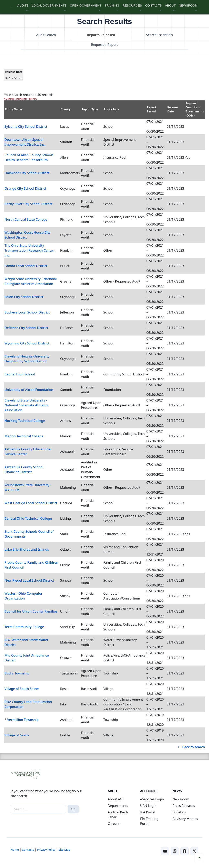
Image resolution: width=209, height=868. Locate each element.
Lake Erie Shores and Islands (27, 549)
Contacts (28, 850)
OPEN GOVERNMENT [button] (86, 5)
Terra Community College (24, 627)
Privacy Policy (46, 850)
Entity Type (111, 109)
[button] (199, 858)
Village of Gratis (17, 735)
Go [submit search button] (73, 809)
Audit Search (46, 35)
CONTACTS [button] (153, 5)
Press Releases (184, 806)
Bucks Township (17, 673)
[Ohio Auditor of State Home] (11, 7)
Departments (118, 806)
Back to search (191, 747)
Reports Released (101, 35)
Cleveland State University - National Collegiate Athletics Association (27, 405)
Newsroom (181, 799)
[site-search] (38, 809)
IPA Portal (148, 812)
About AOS (116, 799)
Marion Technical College (24, 436)
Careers (114, 824)
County (66, 109)
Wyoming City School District (27, 343)
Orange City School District (25, 188)
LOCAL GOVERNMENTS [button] (49, 5)
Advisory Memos (185, 819)
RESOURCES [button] (132, 5)
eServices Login (152, 799)
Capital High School (20, 374)
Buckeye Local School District (27, 312)
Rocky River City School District (28, 204)
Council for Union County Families (31, 611)
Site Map (64, 850)
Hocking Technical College (25, 421)
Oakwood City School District (27, 173)
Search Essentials (160, 35)
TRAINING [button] (112, 5)
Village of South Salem (22, 689)
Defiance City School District (26, 328)
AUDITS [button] (23, 5)
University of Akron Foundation (29, 390)
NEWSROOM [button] (188, 5)
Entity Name (14, 109)
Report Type (90, 109)
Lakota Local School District (26, 266)
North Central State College (26, 219)
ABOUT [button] (170, 5)
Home (15, 850)
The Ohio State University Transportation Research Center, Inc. (29, 250)
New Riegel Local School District (29, 580)
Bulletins (179, 812)
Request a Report (104, 45)
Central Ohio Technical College (28, 518)
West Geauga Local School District (31, 503)
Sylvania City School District (26, 127)
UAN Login (148, 806)
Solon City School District (24, 297)
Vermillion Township (23, 720)
